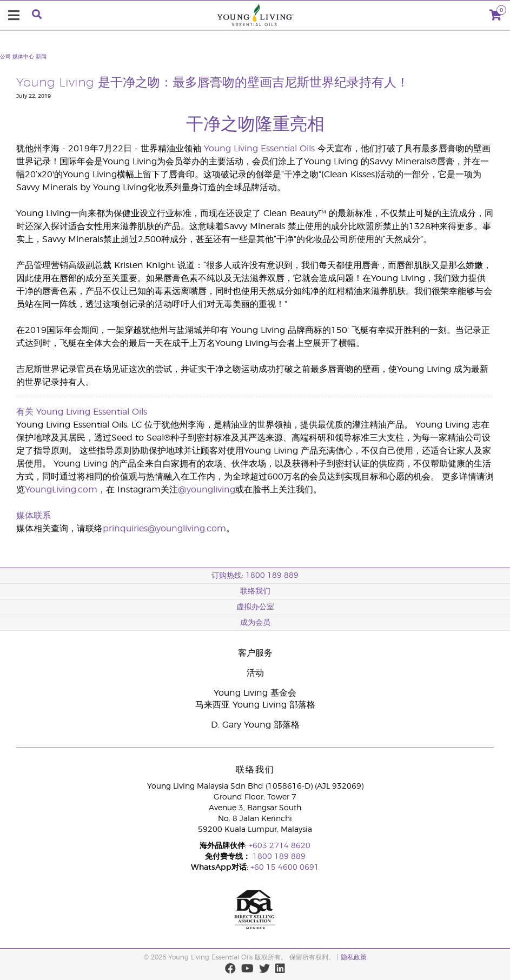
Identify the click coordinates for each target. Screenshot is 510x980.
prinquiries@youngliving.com (164, 529)
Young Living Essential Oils (259, 149)
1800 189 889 (278, 857)
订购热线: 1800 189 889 (255, 576)
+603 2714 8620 (280, 846)
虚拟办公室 (255, 607)
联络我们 (255, 591)
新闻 (41, 57)
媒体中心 (23, 57)
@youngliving (207, 490)
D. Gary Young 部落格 (255, 725)
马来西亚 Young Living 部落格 (255, 705)
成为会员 (255, 623)
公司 (5, 57)
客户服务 (255, 653)
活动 (255, 673)
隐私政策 (354, 957)
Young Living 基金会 (255, 693)
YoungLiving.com (61, 490)
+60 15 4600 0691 (285, 868)
